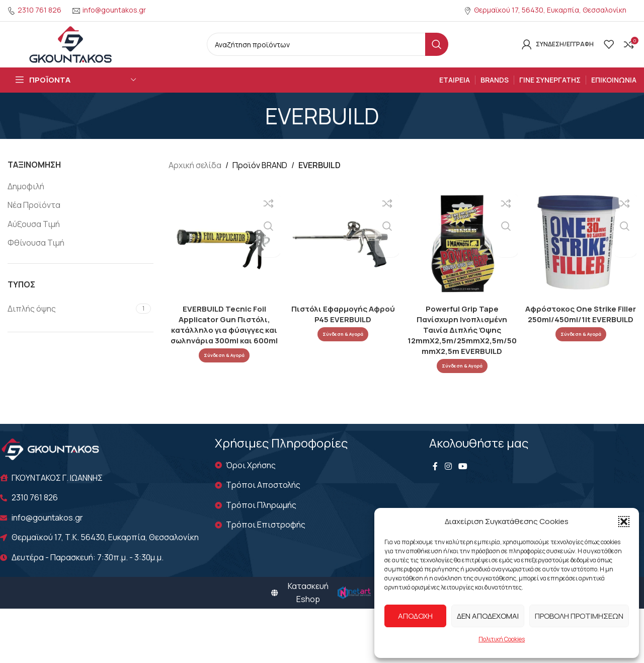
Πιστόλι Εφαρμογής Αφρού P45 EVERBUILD (343, 325)
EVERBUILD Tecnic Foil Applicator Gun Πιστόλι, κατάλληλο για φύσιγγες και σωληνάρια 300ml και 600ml (223, 335)
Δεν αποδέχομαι (488, 616)
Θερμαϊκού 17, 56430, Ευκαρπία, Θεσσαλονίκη (550, 10)
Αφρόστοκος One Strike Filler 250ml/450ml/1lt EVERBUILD (582, 330)
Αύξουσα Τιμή (34, 237)
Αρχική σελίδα (195, 178)
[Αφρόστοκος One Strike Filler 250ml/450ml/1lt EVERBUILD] (582, 255)
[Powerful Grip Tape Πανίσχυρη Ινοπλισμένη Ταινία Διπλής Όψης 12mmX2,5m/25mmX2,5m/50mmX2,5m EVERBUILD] (462, 255)
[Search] (328, 51)
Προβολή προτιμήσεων (579, 616)
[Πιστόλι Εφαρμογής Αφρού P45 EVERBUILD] (343, 255)
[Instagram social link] (448, 479)
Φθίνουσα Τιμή (36, 255)
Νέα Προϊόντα (34, 218)
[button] (624, 522)
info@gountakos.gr (114, 10)
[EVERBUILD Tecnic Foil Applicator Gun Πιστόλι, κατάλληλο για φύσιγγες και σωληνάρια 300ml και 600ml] (223, 255)
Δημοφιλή (26, 199)
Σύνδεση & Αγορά (223, 366)
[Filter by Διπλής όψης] (70, 321)
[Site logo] (70, 50)
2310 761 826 (39, 10)
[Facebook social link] (435, 479)
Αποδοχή (415, 616)
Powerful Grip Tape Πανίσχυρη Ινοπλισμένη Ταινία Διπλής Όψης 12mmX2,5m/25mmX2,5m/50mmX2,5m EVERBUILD (462, 341)
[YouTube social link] (463, 479)
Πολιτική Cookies (502, 639)
